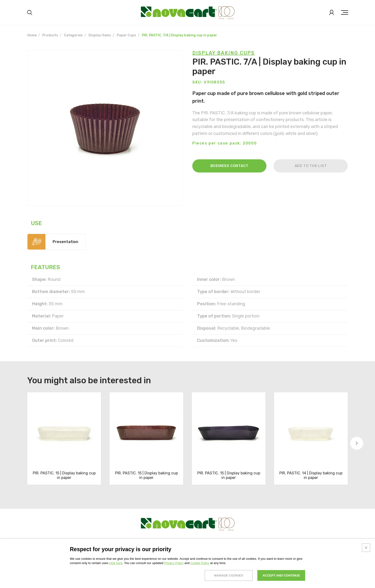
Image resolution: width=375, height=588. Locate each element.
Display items (100, 35)
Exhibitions (37, 556)
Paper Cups (126, 35)
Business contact (229, 177)
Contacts (231, 549)
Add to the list (311, 177)
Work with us (265, 549)
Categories (73, 35)
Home (32, 35)
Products (50, 35)
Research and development (165, 549)
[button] (357, 443)
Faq (247, 549)
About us (35, 549)
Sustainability (125, 549)
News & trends (205, 549)
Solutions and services (88, 549)
